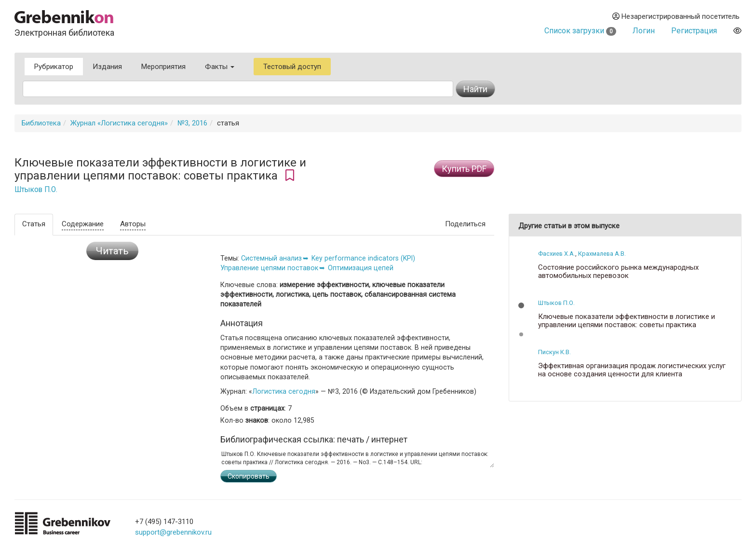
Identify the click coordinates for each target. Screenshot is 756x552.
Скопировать (249, 476)
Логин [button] (644, 31)
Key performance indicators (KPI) (363, 258)
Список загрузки (580, 31)
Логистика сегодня (284, 391)
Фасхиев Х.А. (557, 254)
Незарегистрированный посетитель (676, 16)
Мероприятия (163, 67)
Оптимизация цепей (361, 268)
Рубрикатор (54, 67)
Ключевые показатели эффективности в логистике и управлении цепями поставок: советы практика (627, 321)
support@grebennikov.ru (173, 532)
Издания (107, 67)
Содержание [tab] (83, 224)
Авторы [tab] (133, 224)
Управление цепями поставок (269, 268)
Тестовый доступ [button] (292, 67)
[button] (521, 305)
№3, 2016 (192, 123)
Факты (220, 67)
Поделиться (465, 224)
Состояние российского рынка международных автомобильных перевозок (618, 271)
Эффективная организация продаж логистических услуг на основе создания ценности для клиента (632, 370)
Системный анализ (271, 258)
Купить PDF (464, 169)
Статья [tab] (34, 224)
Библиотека (41, 123)
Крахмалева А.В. (602, 254)
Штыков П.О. (36, 190)
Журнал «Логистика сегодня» (119, 123)
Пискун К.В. (554, 352)
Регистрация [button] (694, 31)
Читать (112, 251)
